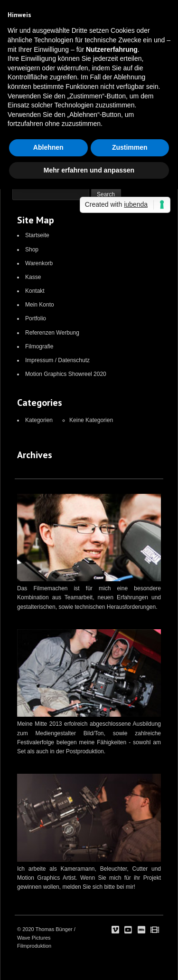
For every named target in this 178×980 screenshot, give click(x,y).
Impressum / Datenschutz (57, 360)
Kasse (33, 277)
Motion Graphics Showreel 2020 (66, 374)
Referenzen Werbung (52, 333)
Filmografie (39, 346)
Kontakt (35, 291)
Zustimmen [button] (130, 147)
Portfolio (36, 318)
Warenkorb (39, 263)
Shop (32, 250)
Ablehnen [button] (48, 147)
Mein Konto (40, 305)
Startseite (37, 235)
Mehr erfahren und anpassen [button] (89, 170)
